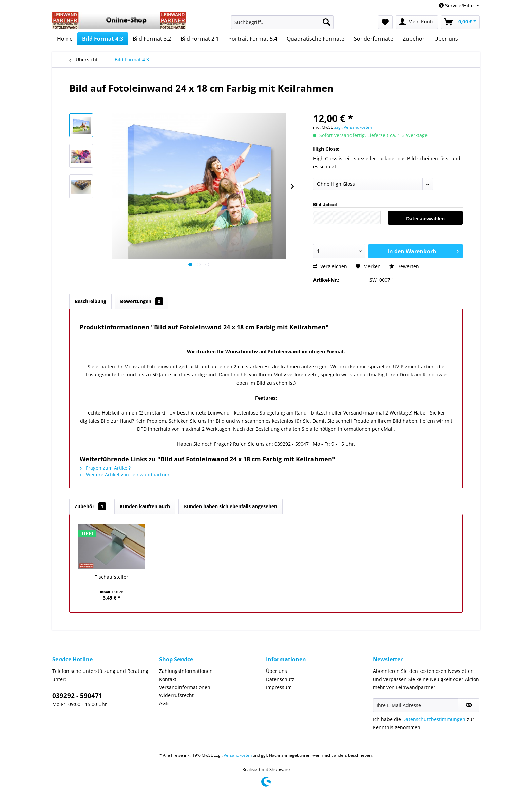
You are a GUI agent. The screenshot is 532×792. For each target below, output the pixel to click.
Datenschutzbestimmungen (434, 719)
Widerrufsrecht (176, 695)
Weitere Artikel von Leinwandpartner (125, 474)
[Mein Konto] (417, 22)
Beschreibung (90, 301)
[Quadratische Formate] (316, 39)
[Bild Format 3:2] (152, 39)
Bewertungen (141, 301)
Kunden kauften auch (145, 506)
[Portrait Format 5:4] (253, 39)
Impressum (279, 687)
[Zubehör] (414, 39)
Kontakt (168, 679)
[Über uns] (446, 39)
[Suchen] (326, 22)
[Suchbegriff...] (282, 22)
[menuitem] (282, 25)
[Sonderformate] (374, 39)
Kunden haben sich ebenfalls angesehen (231, 506)
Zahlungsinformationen (186, 671)
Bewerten (404, 266)
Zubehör (90, 506)
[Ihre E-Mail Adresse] (416, 705)
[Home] (65, 39)
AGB (164, 703)
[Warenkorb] (460, 22)
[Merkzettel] (385, 22)
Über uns (277, 671)
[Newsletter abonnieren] (469, 705)
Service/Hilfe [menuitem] (457, 6)
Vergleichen (330, 266)
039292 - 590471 (77, 696)
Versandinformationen (185, 687)
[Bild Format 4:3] (103, 39)
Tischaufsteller (111, 577)
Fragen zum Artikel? (105, 468)
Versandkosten (238, 755)
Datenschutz (280, 679)
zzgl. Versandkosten (353, 127)
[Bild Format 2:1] (200, 39)
